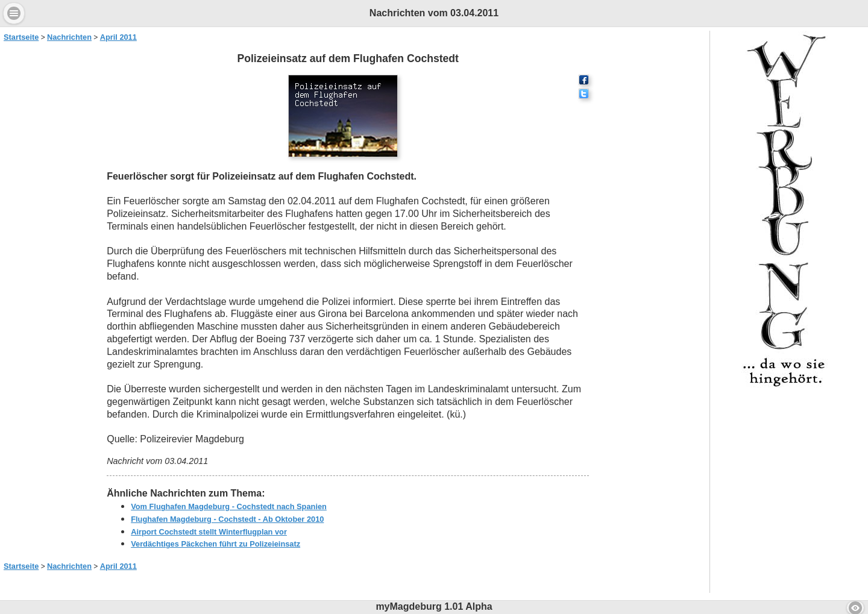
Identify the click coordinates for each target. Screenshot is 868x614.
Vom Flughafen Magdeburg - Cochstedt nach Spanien (229, 506)
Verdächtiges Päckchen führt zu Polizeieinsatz (215, 544)
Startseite (21, 37)
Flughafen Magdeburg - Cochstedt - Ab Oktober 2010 (227, 519)
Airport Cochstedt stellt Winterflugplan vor (209, 532)
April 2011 (118, 37)
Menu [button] (14, 13)
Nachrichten (69, 37)
